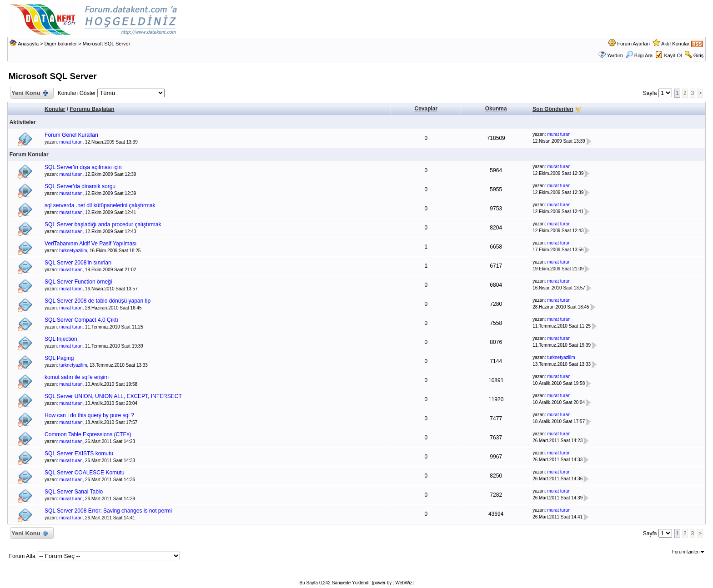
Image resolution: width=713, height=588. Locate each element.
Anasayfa (28, 44)
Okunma (496, 109)
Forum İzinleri (688, 552)
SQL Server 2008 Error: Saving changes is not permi (108, 511)
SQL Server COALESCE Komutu (85, 473)
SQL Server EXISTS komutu (79, 453)
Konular (55, 109)
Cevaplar (426, 109)
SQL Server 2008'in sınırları (78, 263)
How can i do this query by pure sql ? (89, 415)
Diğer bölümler (61, 44)
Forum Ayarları (633, 44)
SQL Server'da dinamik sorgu (80, 186)
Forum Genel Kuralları (71, 135)
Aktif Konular (675, 44)
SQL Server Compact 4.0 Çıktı (81, 320)
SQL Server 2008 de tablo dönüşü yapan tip (98, 301)
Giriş (699, 55)
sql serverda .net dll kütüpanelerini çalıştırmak (100, 205)
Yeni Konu (30, 93)
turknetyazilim (73, 251)
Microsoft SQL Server (107, 44)
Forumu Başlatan (92, 109)
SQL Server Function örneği (78, 282)
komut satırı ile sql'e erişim (77, 377)
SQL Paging (59, 358)
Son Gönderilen (553, 109)
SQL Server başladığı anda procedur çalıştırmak (103, 224)
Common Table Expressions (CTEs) (88, 434)
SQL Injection (61, 339)
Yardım (615, 55)
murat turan (71, 142)
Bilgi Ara (639, 55)
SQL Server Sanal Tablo (74, 492)
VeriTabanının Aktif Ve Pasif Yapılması (90, 244)
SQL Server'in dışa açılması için (83, 167)
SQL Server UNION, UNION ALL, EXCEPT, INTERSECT (113, 396)
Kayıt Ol (673, 55)
